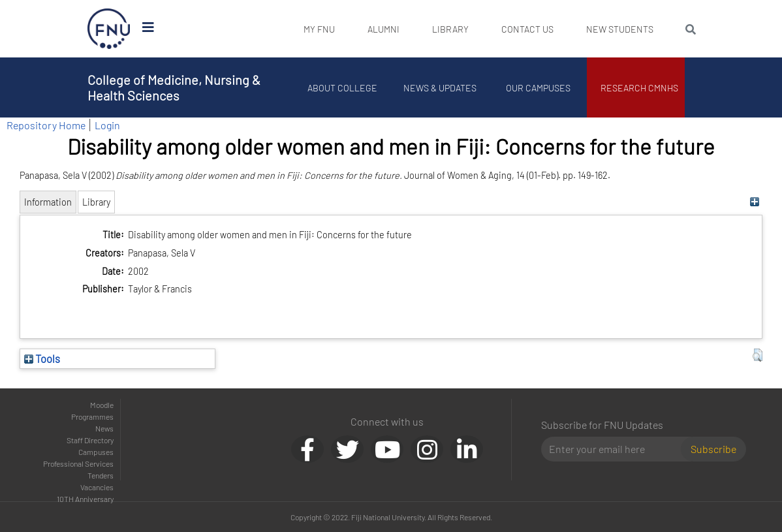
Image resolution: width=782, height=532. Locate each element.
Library (450, 29)
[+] (754, 202)
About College (342, 88)
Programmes (92, 416)
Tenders (101, 475)
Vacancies (97, 487)
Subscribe (713, 449)
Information (48, 202)
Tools (42, 358)
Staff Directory (90, 440)
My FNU (319, 29)
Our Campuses (538, 88)
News (104, 428)
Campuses (96, 452)
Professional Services (78, 463)
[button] (758, 355)
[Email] (616, 449)
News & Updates (440, 88)
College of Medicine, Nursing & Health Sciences (174, 87)
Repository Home (46, 125)
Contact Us (527, 29)
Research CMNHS (639, 88)
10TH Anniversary (85, 499)
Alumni (383, 29)
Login (107, 125)
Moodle (102, 405)
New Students (620, 29)
